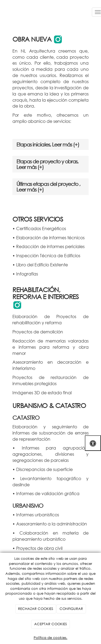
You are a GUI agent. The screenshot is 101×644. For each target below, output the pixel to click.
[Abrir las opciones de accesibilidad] (93, 443)
